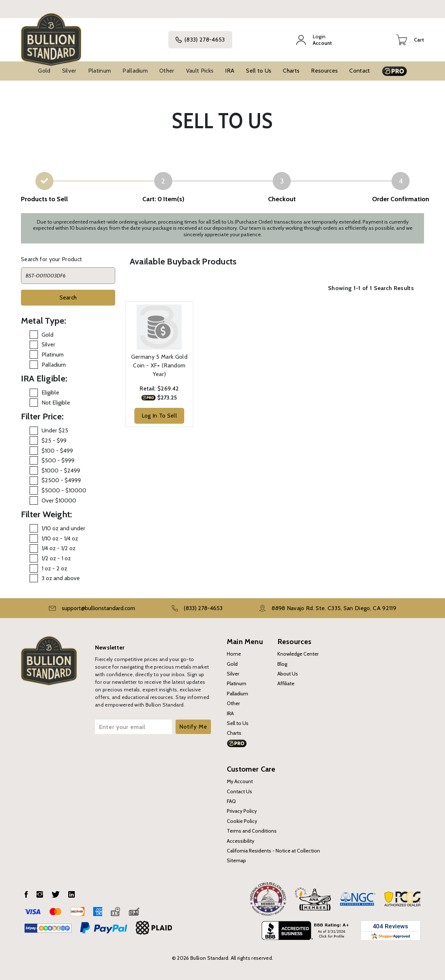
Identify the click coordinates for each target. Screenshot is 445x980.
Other (167, 71)
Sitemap (236, 860)
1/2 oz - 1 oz (56, 558)
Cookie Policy (242, 821)
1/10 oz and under (63, 528)
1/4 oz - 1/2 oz (59, 548)
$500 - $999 (58, 460)
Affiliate (286, 683)
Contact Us (239, 791)
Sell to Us (259, 71)
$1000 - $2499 (61, 470)
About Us (288, 674)
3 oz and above (61, 578)
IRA (230, 71)
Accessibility (241, 841)
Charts (291, 71)
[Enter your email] (133, 727)
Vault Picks (200, 71)
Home (234, 654)
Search (68, 297)
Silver (69, 71)
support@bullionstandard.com (98, 608)
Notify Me (193, 727)
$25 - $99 (54, 441)
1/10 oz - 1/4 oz (60, 538)
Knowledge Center (298, 654)
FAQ (231, 801)
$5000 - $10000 (64, 490)
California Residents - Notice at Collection (273, 851)
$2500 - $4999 (61, 480)
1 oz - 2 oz (54, 568)
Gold (44, 71)
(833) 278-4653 (200, 40)
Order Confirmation (401, 199)
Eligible (50, 392)
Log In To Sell (159, 416)
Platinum (100, 71)
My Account (240, 781)
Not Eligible (56, 403)
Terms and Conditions (252, 831)
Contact (360, 71)
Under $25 (55, 430)
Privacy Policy (242, 811)
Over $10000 (59, 500)
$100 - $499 (57, 451)
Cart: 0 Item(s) (163, 199)
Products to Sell (44, 199)
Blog (282, 664)
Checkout (282, 199)
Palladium (135, 71)
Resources (324, 71)
